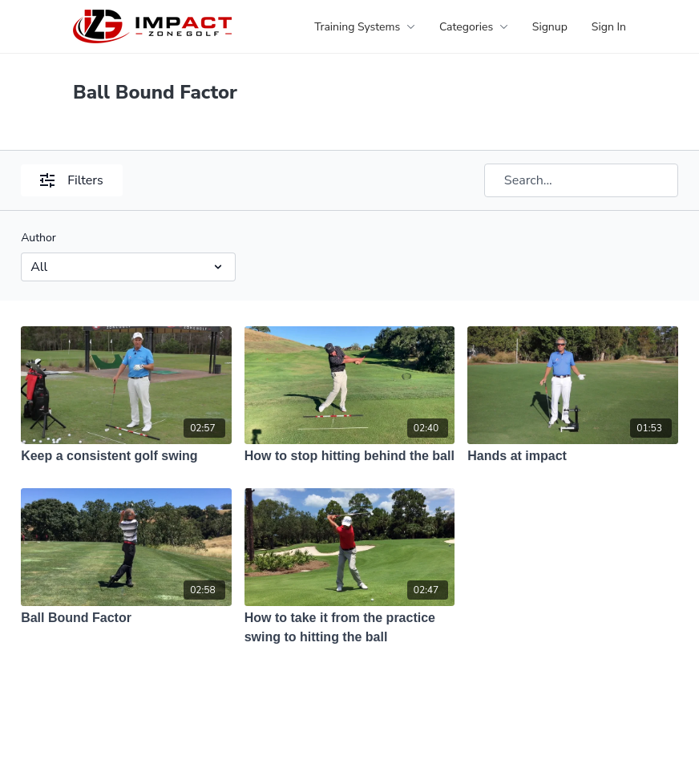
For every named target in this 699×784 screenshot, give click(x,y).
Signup (550, 27)
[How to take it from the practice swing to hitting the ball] (350, 628)
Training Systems (365, 27)
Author (38, 238)
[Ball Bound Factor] (126, 618)
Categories (474, 27)
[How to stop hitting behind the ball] (350, 456)
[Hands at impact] (573, 456)
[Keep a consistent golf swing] (126, 456)
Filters (71, 180)
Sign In (609, 27)
